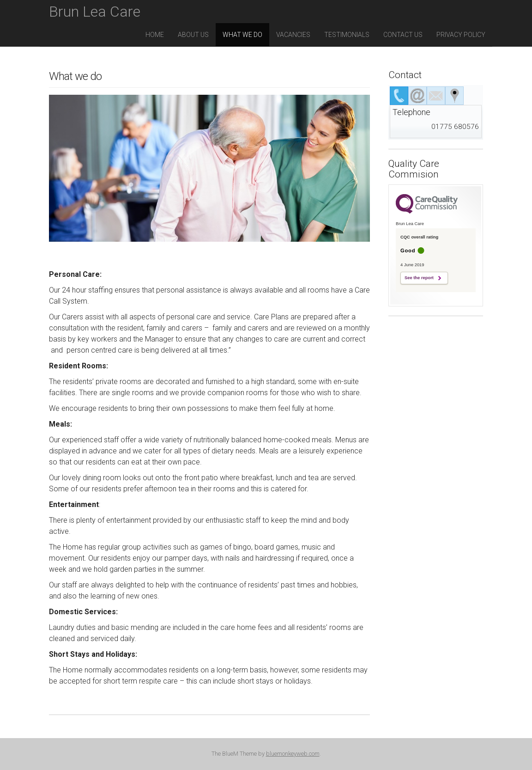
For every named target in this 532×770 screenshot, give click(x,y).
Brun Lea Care (95, 12)
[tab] (399, 96)
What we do (242, 35)
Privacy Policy (461, 35)
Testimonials (347, 35)
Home (155, 35)
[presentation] (399, 96)
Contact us (403, 35)
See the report (419, 278)
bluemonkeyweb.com (293, 754)
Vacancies (293, 35)
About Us (193, 35)
